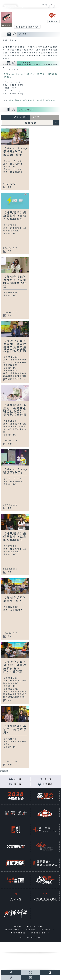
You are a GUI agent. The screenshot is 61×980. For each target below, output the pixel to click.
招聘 (30, 927)
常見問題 (31, 930)
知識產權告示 (13, 930)
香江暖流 (51, 100)
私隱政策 (47, 930)
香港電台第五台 (31, 100)
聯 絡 (18, 784)
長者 (43, 100)
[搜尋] (52, 4)
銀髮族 (19, 100)
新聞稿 (18, 927)
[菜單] (58, 4)
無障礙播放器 (19, 933)
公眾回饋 (48, 785)
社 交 (48, 779)
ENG (43, 5)
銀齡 (12, 100)
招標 (41, 927)
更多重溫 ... (5, 771)
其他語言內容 (39, 933)
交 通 (18, 779)
